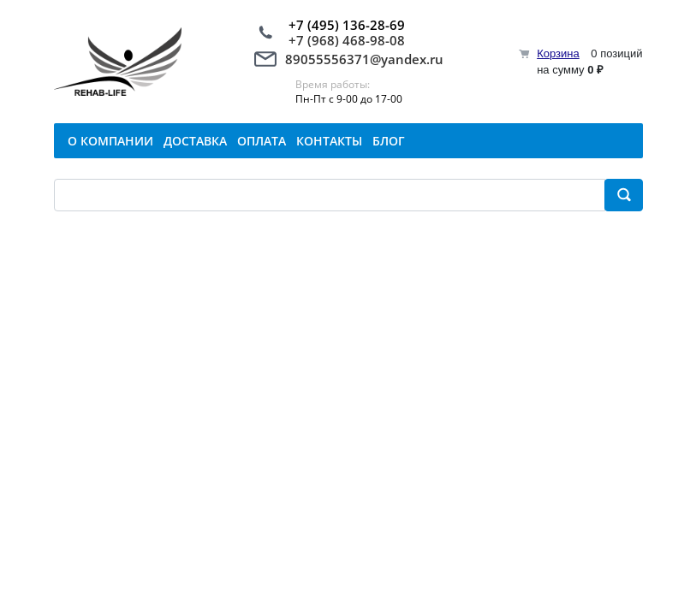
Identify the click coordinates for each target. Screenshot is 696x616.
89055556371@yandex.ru (364, 59)
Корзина (558, 53)
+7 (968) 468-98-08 (347, 40)
